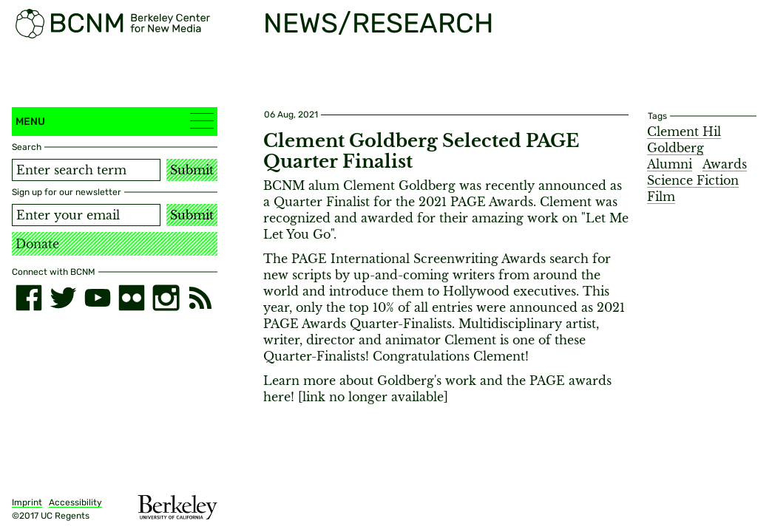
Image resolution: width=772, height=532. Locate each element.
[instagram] (166, 298)
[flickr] (132, 298)
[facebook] (29, 298)
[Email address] (86, 215)
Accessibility (75, 502)
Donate (37, 244)
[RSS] (200, 298)
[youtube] (98, 298)
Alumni (670, 164)
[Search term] (86, 170)
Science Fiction (693, 180)
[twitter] (63, 298)
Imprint (27, 502)
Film (661, 197)
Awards (725, 164)
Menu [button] (115, 121)
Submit (192, 170)
